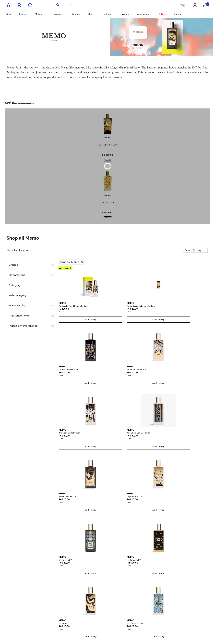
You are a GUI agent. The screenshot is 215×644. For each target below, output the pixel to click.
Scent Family (17, 305)
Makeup (39, 14)
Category (15, 285)
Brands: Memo (72, 262)
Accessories (144, 14)
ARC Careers (149, 585)
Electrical (107, 14)
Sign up (78, 629)
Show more (133, 523)
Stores (177, 14)
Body (91, 14)
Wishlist (78, 592)
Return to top (133, 530)
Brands (23, 14)
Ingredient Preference (23, 326)
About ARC (149, 581)
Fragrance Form (19, 316)
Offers (162, 14)
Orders (77, 585)
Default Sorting (193, 250)
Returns (78, 588)
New (9, 14)
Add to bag (76, 319)
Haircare (124, 14)
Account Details (81, 581)
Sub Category (18, 295)
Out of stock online (114, 510)
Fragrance (57, 14)
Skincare (75, 14)
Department (17, 275)
